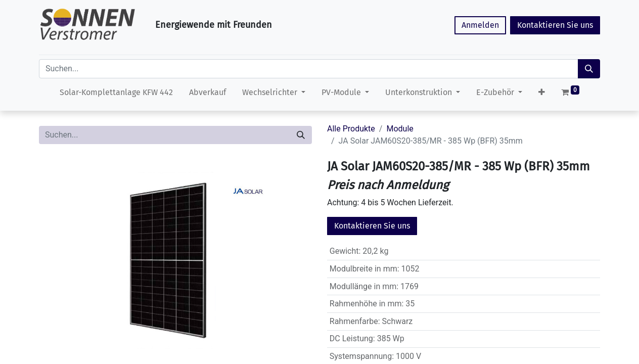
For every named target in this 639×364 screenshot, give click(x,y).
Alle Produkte (351, 129)
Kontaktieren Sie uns (555, 25)
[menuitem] (116, 95)
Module (400, 129)
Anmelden (480, 25)
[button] (542, 95)
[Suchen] (589, 69)
